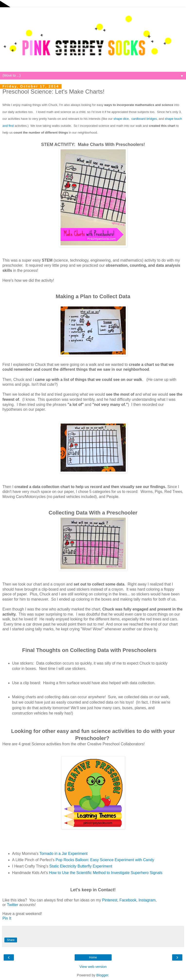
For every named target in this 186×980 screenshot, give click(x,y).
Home (93, 957)
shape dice (121, 119)
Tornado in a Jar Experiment (63, 854)
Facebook (128, 900)
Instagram (147, 900)
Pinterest (110, 900)
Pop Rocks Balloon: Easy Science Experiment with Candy (105, 860)
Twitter (13, 905)
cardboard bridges (144, 119)
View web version (93, 967)
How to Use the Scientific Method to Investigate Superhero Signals (106, 873)
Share (11, 940)
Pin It (7, 918)
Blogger (102, 975)
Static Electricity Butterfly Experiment (81, 866)
